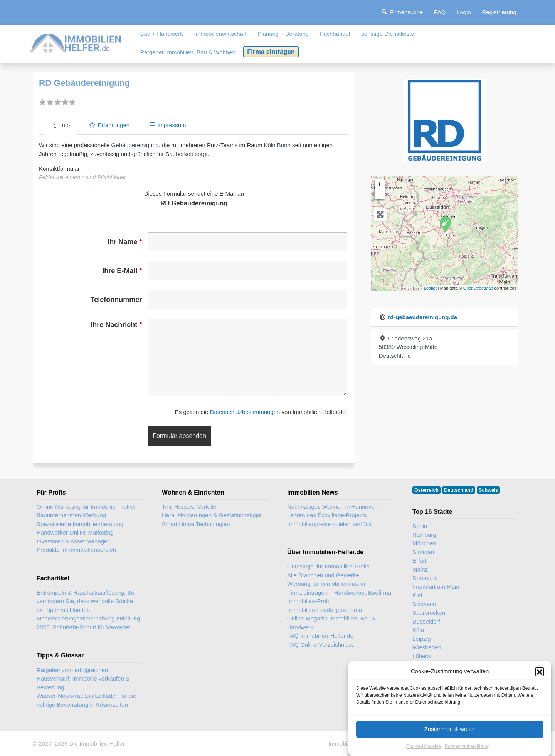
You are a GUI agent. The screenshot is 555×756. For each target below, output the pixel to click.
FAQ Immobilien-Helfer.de (320, 636)
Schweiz (488, 490)
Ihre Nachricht (116, 325)
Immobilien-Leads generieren (325, 610)
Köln (270, 145)
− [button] (380, 194)
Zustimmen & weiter (450, 729)
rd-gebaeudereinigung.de (422, 317)
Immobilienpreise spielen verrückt (330, 524)
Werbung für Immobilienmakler (326, 584)
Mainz (420, 569)
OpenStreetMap (478, 288)
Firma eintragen (271, 52)
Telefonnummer (116, 300)
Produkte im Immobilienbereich (76, 550)
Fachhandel (335, 34)
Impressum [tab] (167, 125)
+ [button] (380, 184)
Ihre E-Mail (122, 271)
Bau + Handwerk (161, 34)
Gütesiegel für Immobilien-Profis (328, 566)
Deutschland (459, 490)
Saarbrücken (429, 613)
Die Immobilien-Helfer (97, 743)
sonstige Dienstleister (389, 34)
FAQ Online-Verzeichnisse (321, 645)
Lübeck (422, 656)
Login (464, 12)
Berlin (420, 526)
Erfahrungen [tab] (109, 125)
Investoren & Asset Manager (73, 541)
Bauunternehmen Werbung (71, 515)
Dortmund (425, 578)
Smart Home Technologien (196, 524)
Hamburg (424, 535)
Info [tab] (61, 125)
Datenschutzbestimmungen (245, 412)
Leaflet (430, 288)
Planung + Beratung (283, 34)
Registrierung (499, 12)
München (424, 543)
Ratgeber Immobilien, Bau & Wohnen (188, 52)
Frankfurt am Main (436, 587)
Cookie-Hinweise (424, 746)
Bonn (284, 145)
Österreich (426, 490)
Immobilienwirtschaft (220, 34)
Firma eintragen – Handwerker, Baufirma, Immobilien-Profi (340, 597)
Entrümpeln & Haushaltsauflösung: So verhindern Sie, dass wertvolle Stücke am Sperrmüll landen (85, 601)
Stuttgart (423, 552)
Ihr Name (125, 242)
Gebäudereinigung (135, 145)
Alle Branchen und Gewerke (323, 575)
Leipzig (422, 639)
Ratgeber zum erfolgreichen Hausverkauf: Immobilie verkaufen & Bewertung (83, 679)
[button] (540, 671)
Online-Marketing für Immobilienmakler (86, 507)
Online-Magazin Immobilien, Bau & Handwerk (332, 623)
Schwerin (424, 604)
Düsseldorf (426, 621)
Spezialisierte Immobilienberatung (80, 524)
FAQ (440, 12)
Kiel (417, 595)
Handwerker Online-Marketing (75, 532)
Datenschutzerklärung (467, 746)
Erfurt (420, 561)
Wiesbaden (427, 647)
